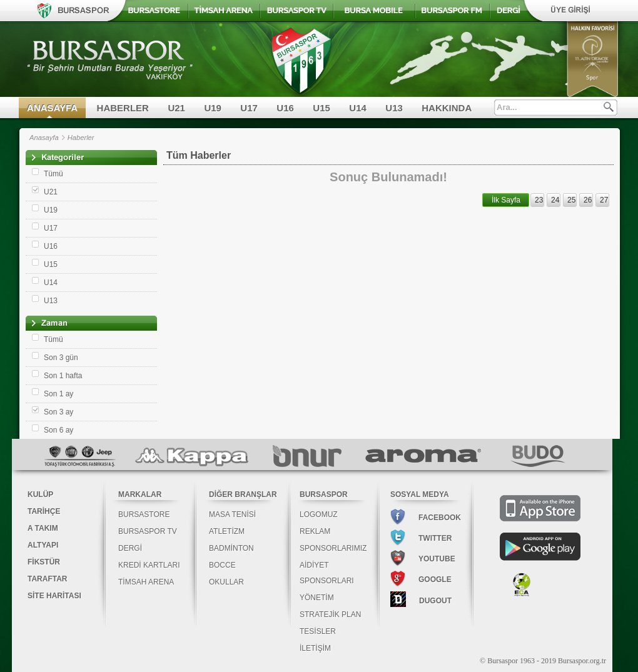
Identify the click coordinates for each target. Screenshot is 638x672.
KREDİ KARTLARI (149, 565)
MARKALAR (140, 494)
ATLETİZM (227, 531)
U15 (322, 108)
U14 (358, 108)
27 (604, 200)
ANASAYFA (52, 108)
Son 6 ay (58, 430)
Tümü (53, 174)
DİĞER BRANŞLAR (243, 494)
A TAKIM (43, 528)
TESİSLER (318, 631)
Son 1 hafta (63, 376)
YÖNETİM (317, 598)
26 (588, 200)
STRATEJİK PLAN (330, 614)
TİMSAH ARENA (146, 582)
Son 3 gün (61, 358)
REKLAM (315, 531)
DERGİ (130, 548)
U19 (213, 108)
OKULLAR (226, 582)
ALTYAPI (43, 545)
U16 (285, 108)
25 (571, 200)
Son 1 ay (58, 394)
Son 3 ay (58, 412)
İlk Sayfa (506, 200)
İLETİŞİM (315, 648)
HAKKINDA (447, 108)
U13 (394, 108)
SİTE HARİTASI (54, 596)
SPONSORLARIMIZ (333, 548)
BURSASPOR (324, 494)
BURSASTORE (144, 514)
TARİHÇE (44, 511)
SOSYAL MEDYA (420, 494)
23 (539, 200)
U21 (176, 108)
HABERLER (123, 108)
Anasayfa (44, 138)
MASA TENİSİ (232, 514)
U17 (249, 108)
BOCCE (222, 565)
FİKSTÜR (44, 562)
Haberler (81, 138)
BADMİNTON (231, 548)
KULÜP (40, 494)
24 (555, 200)
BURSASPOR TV (148, 531)
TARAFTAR (48, 579)
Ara (609, 107)
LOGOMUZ (319, 514)
